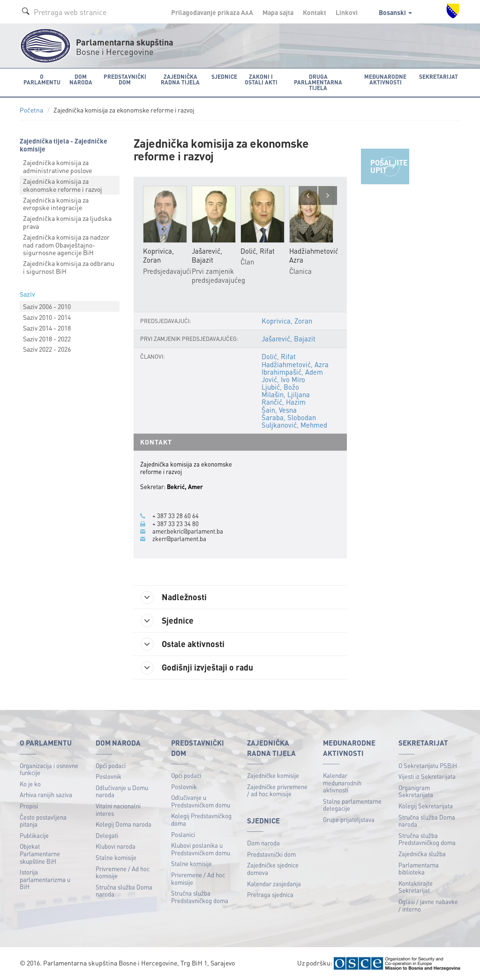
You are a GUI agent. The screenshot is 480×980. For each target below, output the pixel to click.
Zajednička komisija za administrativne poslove (57, 166)
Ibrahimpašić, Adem (292, 372)
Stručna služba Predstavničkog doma (200, 897)
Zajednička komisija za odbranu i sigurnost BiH (69, 267)
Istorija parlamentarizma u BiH (45, 879)
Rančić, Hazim (284, 402)
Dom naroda (263, 843)
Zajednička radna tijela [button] (180, 79)
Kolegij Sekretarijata (426, 806)
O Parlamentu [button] (42, 79)
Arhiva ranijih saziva (46, 795)
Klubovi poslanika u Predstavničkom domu (201, 849)
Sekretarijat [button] (439, 77)
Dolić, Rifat (279, 356)
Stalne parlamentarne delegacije (352, 805)
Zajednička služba (422, 854)
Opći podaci (111, 765)
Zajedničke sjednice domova (273, 869)
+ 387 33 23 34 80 (176, 524)
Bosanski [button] (395, 12)
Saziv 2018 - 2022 (47, 339)
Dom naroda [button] (81, 79)
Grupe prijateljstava (349, 819)
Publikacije (34, 835)
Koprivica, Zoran (287, 321)
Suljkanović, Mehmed (294, 425)
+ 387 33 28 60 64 (176, 516)
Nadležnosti (174, 597)
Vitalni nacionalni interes (118, 810)
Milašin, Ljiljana (286, 394)
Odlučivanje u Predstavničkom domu (201, 801)
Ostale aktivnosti (183, 644)
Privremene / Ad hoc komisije (123, 872)
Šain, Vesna (279, 410)
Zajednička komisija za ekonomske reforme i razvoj (63, 185)
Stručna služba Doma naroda (124, 891)
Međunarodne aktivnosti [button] (385, 79)
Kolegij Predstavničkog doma (201, 819)
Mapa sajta (278, 12)
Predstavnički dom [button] (125, 79)
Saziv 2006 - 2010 (47, 306)
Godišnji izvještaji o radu (197, 668)
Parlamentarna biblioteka (419, 869)
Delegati (107, 835)
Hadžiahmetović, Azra (295, 364)
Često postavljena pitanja (43, 821)
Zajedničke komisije (273, 775)
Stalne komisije (116, 857)
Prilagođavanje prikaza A (212, 12)
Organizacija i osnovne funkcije (49, 769)
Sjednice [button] (224, 77)
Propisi (29, 806)
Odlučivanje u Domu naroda (122, 791)
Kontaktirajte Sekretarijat (416, 887)
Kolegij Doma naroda (124, 824)
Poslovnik (109, 776)
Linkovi (347, 12)
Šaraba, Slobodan (289, 417)
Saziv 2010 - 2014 (47, 317)
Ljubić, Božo (280, 387)
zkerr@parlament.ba (179, 539)
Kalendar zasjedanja (274, 884)
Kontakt (315, 12)
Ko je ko (30, 784)
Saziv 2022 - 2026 (47, 349)
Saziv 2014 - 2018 (47, 328)
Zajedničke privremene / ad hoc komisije (277, 790)
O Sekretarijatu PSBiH (428, 765)
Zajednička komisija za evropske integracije (56, 204)
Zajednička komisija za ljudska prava (67, 222)
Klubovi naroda (116, 846)
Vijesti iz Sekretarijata (427, 776)
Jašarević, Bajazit (289, 339)
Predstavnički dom (271, 854)
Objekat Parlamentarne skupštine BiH (40, 853)
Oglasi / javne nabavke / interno (428, 905)
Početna (31, 110)
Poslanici (183, 834)
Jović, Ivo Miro (283, 379)
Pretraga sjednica (270, 894)
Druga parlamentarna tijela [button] (318, 82)
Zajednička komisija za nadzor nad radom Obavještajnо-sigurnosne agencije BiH (66, 245)
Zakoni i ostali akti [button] (261, 79)
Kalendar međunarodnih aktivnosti (342, 783)
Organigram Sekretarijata (416, 791)
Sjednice (167, 621)
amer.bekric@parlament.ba (188, 531)
